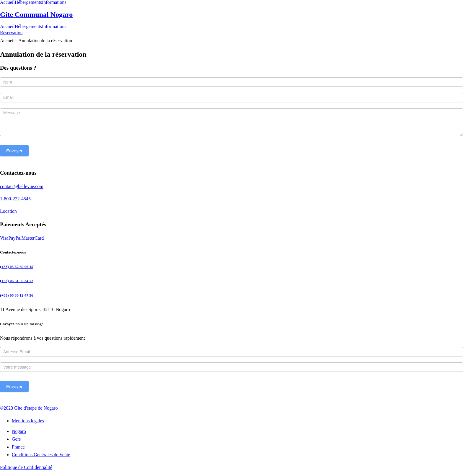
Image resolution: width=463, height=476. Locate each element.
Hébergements (28, 2)
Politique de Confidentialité (26, 467)
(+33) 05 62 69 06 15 (17, 267)
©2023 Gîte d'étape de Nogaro (29, 408)
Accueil (7, 2)
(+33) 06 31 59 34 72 (17, 281)
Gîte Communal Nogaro (36, 14)
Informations (54, 2)
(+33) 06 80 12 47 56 (17, 295)
